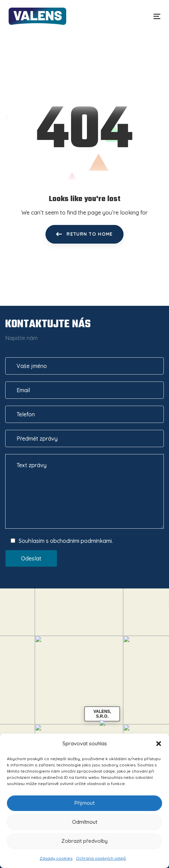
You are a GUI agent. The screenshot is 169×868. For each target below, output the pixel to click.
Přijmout (84, 803)
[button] (159, 744)
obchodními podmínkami (81, 541)
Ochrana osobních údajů (101, 858)
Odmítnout (85, 822)
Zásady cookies (56, 858)
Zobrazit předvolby (84, 841)
